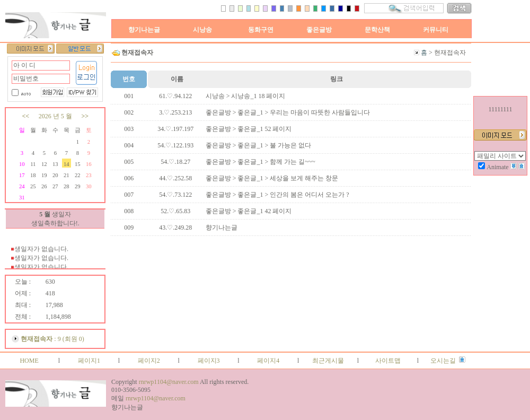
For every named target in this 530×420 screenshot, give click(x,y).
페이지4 (268, 361)
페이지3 (209, 361)
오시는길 (443, 361)
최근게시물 (328, 361)
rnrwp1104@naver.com (169, 382)
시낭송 (202, 30)
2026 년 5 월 (55, 116)
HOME (29, 361)
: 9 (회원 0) (52, 339)
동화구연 (261, 30)
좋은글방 (319, 30)
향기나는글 (144, 30)
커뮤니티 (436, 30)
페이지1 (89, 361)
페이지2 (149, 361)
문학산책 (377, 30)
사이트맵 (388, 361)
